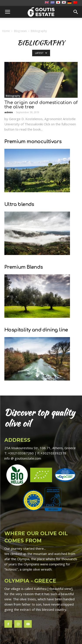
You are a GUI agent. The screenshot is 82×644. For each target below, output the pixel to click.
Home (6, 31)
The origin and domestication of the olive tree (41, 105)
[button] (76, 12)
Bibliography (13, 96)
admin (9, 112)
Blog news (20, 31)
